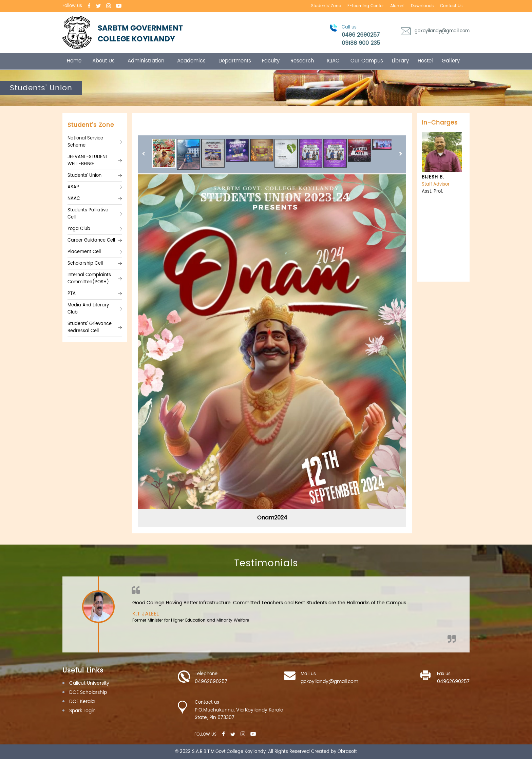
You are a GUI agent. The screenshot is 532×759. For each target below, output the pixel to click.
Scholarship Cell (85, 263)
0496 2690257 (361, 35)
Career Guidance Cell (91, 240)
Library (400, 61)
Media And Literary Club (88, 309)
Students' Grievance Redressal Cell (90, 327)
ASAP (73, 187)
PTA (72, 294)
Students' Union (84, 176)
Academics (191, 61)
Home (74, 61)
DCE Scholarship (88, 692)
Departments (235, 61)
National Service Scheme (85, 142)
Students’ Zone (326, 6)
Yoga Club (79, 229)
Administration (146, 61)
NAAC (74, 199)
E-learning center (366, 6)
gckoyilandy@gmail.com (442, 31)
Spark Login (82, 711)
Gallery (451, 61)
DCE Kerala (82, 701)
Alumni (397, 6)
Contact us (451, 6)
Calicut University (89, 683)
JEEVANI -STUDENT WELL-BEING (88, 160)
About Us (103, 61)
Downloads (422, 6)
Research (302, 61)
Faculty (271, 61)
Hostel (425, 61)
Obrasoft (347, 752)
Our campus (367, 61)
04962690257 (211, 682)
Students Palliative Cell (88, 214)
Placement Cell (84, 252)
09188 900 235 (361, 43)
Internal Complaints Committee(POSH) (89, 279)
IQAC (333, 61)
